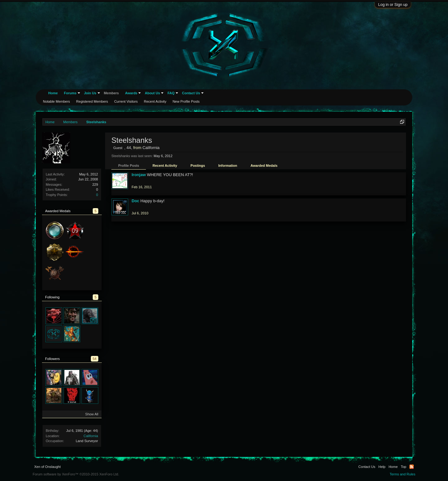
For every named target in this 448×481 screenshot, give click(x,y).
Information (228, 166)
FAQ (171, 93)
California (91, 436)
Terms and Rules (402, 474)
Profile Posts (129, 166)
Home (53, 93)
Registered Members (92, 101)
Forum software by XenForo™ (76, 474)
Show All (92, 414)
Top (404, 467)
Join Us (90, 93)
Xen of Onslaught (47, 467)
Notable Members (56, 101)
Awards (131, 93)
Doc (135, 201)
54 (95, 359)
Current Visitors (126, 101)
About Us (152, 93)
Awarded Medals (264, 166)
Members (111, 93)
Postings (198, 166)
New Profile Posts (186, 101)
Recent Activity (165, 166)
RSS (412, 467)
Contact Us (191, 93)
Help (382, 467)
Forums (70, 93)
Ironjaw (139, 175)
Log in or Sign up (393, 5)
